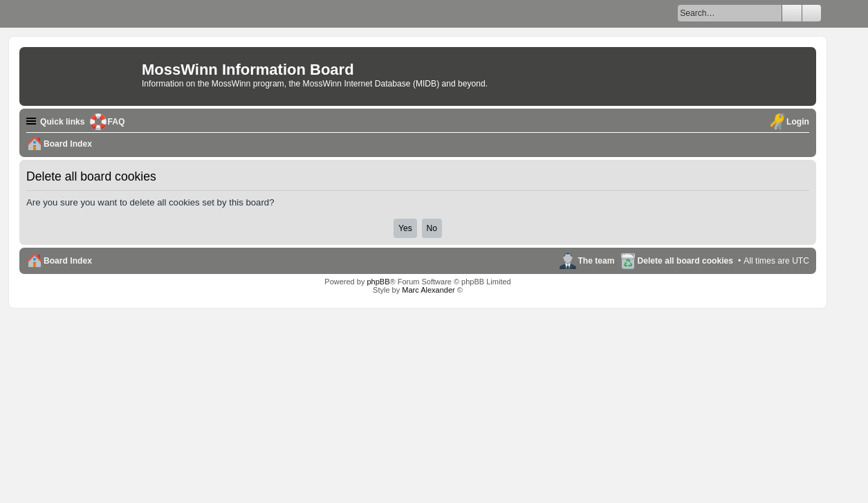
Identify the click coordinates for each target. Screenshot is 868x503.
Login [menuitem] (798, 122)
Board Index (68, 261)
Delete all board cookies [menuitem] (685, 261)
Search (792, 13)
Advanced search (812, 13)
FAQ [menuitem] (117, 122)
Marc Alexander (428, 290)
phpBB (378, 282)
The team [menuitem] (596, 261)
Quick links (63, 122)
